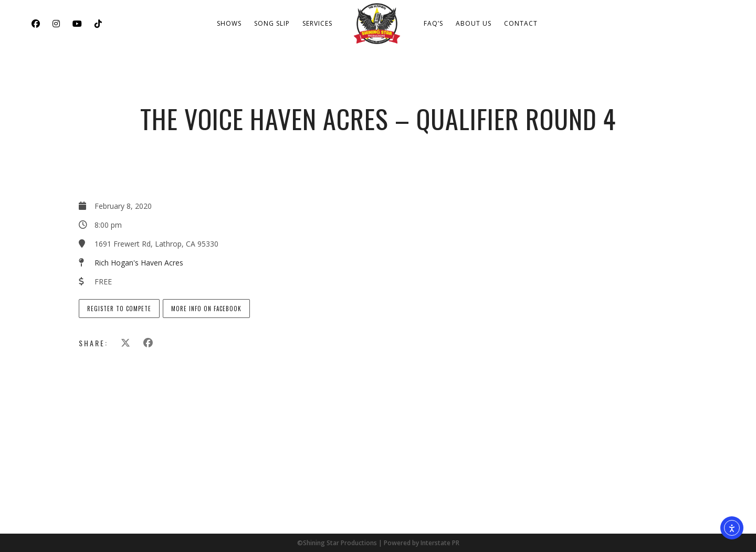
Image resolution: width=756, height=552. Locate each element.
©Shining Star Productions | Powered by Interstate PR (378, 543)
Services (317, 23)
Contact (521, 23)
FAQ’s (433, 23)
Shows (229, 23)
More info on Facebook (206, 309)
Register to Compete (119, 309)
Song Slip (272, 23)
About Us (474, 23)
